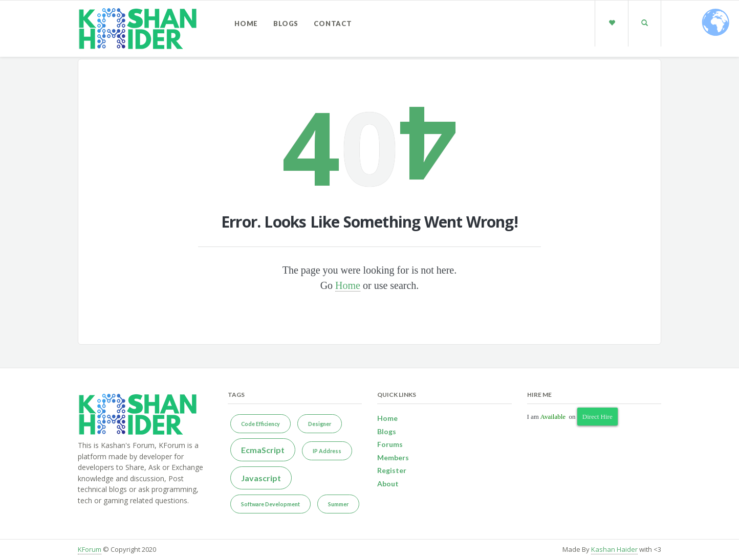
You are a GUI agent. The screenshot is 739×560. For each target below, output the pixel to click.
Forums (390, 444)
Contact (333, 24)
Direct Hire (597, 417)
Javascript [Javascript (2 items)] (261, 478)
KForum (90, 549)
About (388, 484)
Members (393, 457)
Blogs (286, 24)
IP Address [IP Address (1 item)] (327, 451)
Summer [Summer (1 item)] (338, 504)
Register (392, 470)
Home (246, 24)
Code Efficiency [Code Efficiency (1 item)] (260, 424)
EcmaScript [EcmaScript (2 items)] (263, 450)
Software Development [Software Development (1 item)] (270, 504)
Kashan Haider (614, 549)
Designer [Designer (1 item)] (320, 424)
